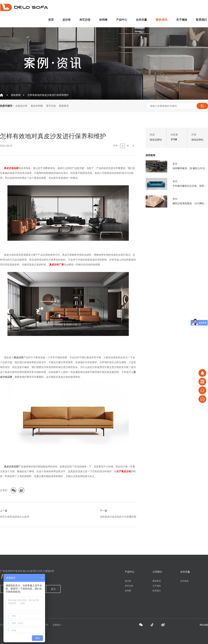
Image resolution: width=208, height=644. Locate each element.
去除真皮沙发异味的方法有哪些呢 (118, 517)
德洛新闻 (16, 95)
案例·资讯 (162, 20)
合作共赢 (141, 20)
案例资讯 (157, 581)
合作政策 (184, 581)
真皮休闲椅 (37, 106)
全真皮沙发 (21, 106)
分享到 (4, 490)
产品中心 (122, 20)
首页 (51, 20)
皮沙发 (67, 20)
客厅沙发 (51, 106)
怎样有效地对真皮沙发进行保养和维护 (48, 95)
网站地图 (204, 625)
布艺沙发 (85, 20)
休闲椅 (103, 20)
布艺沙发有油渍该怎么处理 (15, 517)
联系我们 (201, 20)
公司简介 (157, 572)
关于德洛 (182, 20)
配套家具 (64, 106)
